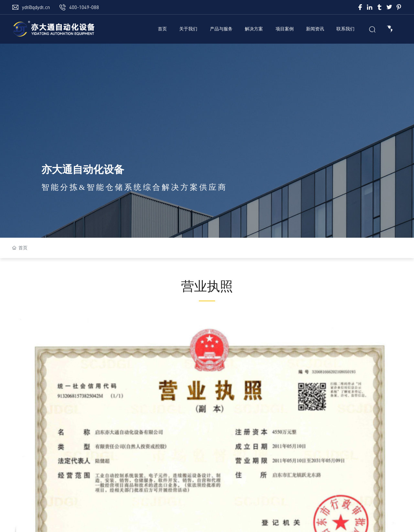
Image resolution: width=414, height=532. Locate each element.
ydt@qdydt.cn (36, 7)
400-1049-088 (84, 7)
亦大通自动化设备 (83, 169)
